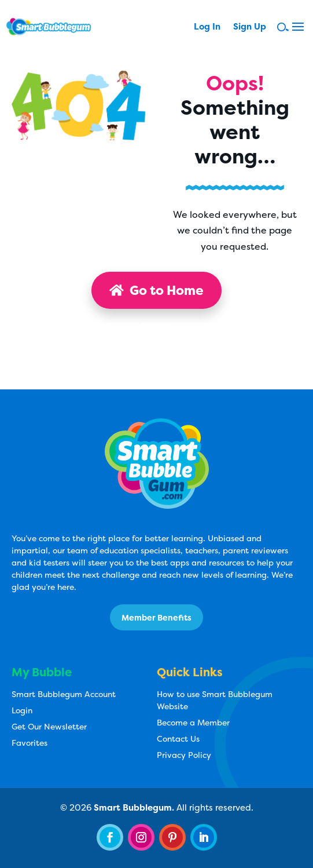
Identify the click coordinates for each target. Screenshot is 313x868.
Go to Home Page (156, 295)
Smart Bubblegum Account (64, 694)
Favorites (30, 743)
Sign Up (250, 28)
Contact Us (178, 738)
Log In (207, 28)
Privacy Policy (184, 755)
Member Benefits (156, 617)
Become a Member (193, 722)
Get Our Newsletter (49, 726)
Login (22, 710)
